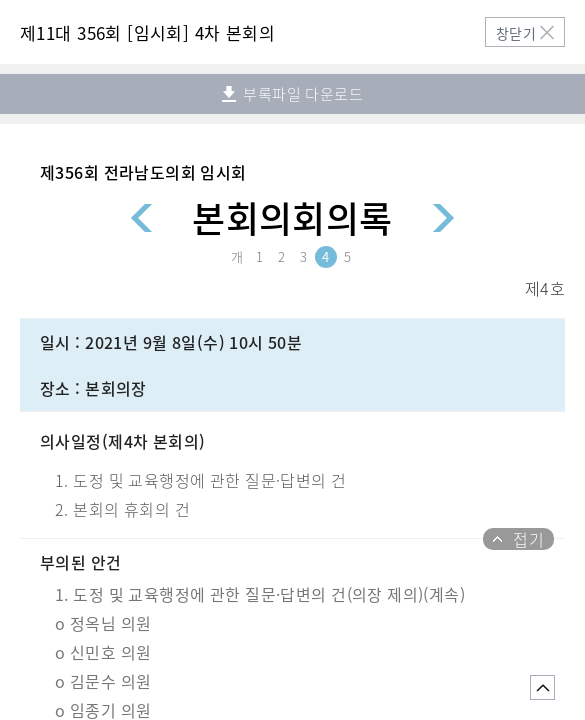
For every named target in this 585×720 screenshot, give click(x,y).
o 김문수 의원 (103, 681)
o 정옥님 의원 (103, 623)
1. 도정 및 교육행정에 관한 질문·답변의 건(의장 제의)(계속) (260, 594)
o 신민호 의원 (103, 652)
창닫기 (516, 33)
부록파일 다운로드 (292, 94)
